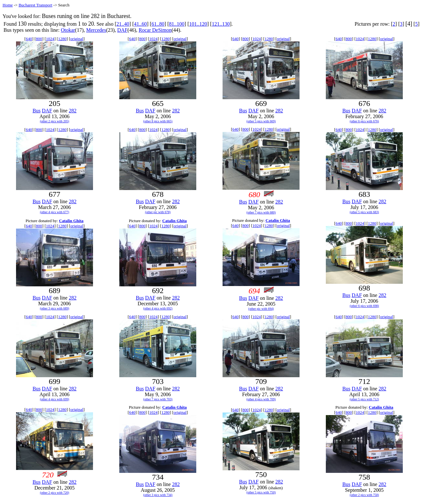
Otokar (68, 30)
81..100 (177, 24)
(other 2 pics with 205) (54, 121)
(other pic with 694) (261, 309)
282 (72, 111)
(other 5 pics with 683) (364, 212)
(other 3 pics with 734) (158, 495)
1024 (50, 39)
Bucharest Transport (35, 5)
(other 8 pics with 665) (158, 121)
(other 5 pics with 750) (261, 492)
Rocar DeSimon (155, 30)
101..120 (198, 24)
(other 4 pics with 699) (54, 399)
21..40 (123, 24)
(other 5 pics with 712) (364, 399)
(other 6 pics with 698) (364, 306)
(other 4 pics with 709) (261, 399)
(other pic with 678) (158, 212)
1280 (62, 39)
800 (39, 39)
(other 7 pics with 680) (261, 212)
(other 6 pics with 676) (364, 121)
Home (8, 5)
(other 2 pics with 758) (364, 495)
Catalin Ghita (71, 221)
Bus (37, 111)
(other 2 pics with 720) (54, 493)
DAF (123, 30)
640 (29, 39)
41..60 (140, 24)
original (77, 39)
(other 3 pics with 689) (54, 308)
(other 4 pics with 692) (158, 308)
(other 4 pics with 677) (54, 212)
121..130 (221, 24)
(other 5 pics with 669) (261, 121)
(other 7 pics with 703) (158, 399)
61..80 (158, 24)
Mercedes (96, 30)
